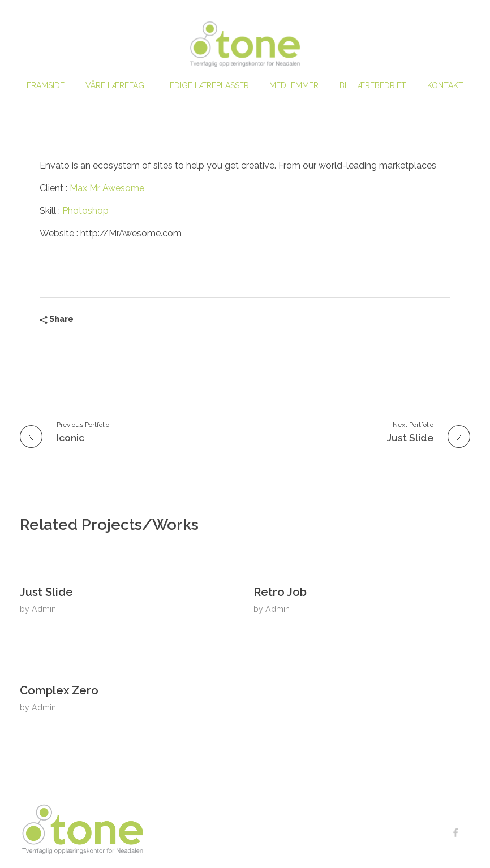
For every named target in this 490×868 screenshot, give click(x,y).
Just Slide (46, 592)
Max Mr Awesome (107, 188)
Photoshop (85, 211)
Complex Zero (59, 690)
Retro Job (280, 592)
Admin (44, 609)
